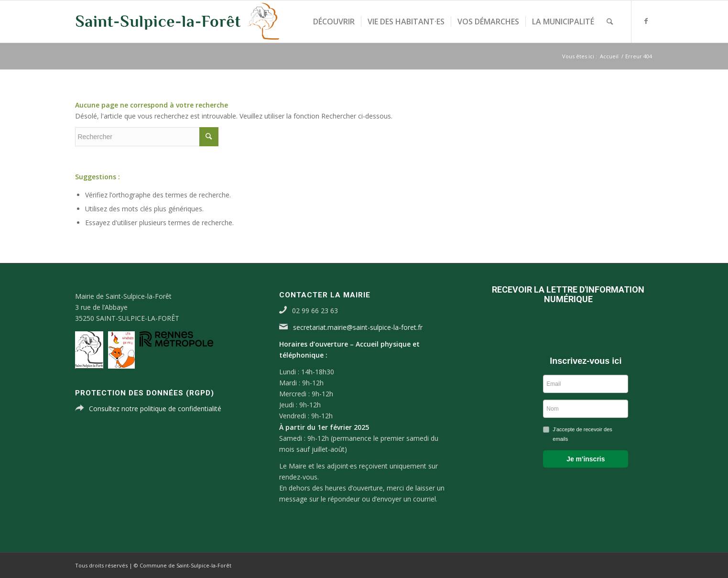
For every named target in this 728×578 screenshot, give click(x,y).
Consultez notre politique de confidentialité (155, 409)
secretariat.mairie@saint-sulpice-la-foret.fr (358, 327)
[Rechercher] (610, 22)
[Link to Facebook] (646, 21)
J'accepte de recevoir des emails (582, 434)
